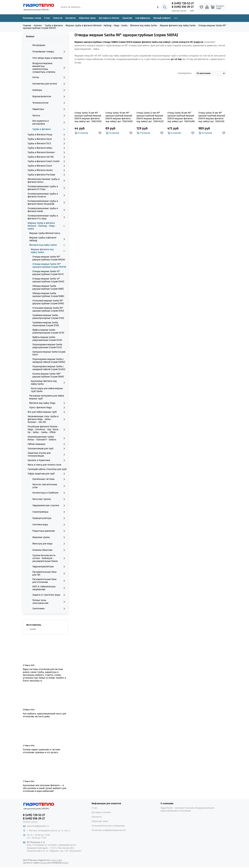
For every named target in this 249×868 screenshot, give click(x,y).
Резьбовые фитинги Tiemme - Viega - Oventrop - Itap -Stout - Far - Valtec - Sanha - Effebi (47, 429)
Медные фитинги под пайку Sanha (49, 251)
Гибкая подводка (47, 444)
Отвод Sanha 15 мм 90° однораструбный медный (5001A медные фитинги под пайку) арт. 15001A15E (88, 117)
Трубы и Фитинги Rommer (47, 153)
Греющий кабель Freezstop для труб (47, 469)
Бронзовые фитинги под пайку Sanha (49, 383)
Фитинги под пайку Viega (48, 403)
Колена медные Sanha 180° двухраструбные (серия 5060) (48, 375)
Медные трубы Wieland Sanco (45, 233)
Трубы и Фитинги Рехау (47, 135)
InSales (65, 863)
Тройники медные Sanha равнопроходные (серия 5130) (48, 317)
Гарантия (127, 18)
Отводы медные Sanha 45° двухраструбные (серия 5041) (48, 273)
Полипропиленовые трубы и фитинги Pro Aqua (47, 217)
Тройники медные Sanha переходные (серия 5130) (46, 324)
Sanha (33, 629)
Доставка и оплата (101, 812)
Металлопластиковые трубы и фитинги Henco (47, 181)
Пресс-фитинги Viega (48, 408)
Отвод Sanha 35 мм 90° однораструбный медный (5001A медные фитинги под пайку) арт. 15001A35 (212, 117)
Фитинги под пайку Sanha (48, 245)
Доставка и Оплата (109, 18)
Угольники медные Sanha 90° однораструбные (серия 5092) (48, 309)
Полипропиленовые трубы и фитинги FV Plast (47, 188)
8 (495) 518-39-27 (183, 7)
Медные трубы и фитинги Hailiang (48, 239)
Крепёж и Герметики (47, 460)
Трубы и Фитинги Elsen (47, 166)
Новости (58, 18)
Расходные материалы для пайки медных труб (47, 397)
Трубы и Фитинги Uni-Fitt (47, 157)
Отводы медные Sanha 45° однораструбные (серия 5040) (48, 280)
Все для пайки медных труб (47, 412)
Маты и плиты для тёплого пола (44, 465)
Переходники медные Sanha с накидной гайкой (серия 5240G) (49, 368)
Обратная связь (87, 18)
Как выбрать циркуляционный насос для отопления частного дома (44, 715)
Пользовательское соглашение (108, 826)
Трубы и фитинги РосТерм (47, 175)
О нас (47, 18)
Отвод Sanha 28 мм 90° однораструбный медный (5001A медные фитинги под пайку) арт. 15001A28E (181, 117)
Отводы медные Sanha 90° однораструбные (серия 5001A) (49, 266)
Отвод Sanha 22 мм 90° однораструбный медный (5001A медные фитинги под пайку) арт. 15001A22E (150, 117)
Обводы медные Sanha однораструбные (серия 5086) (48, 295)
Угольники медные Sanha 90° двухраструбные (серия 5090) (48, 302)
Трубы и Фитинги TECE (47, 144)
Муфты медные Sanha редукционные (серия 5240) (47, 339)
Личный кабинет (162, 18)
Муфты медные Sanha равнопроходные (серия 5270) (48, 331)
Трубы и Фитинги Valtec (47, 148)
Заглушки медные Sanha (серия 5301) (49, 353)
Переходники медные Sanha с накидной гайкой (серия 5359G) (49, 361)
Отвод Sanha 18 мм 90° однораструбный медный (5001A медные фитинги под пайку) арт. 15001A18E (119, 117)
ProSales (43, 863)
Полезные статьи (32, 18)
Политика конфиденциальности (109, 830)
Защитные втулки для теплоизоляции (47, 454)
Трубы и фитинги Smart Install (47, 161)
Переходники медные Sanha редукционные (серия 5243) (47, 346)
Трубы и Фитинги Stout (47, 139)
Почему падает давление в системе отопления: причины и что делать (42, 751)
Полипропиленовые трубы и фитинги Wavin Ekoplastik (47, 203)
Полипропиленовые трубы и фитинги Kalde (47, 210)
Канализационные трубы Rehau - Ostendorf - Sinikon (47, 438)
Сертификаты (143, 18)
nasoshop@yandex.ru (38, 826)
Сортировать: (185, 73)
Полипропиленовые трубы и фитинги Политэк (47, 195)
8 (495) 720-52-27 (183, 3)
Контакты (71, 18)
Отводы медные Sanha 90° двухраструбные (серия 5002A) (49, 258)
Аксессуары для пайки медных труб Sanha (47, 390)
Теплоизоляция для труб (47, 449)
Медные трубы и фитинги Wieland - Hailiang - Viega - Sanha (47, 226)
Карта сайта (57, 860)
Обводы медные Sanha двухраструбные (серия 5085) (48, 287)
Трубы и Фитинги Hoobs (47, 170)
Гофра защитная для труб (47, 474)
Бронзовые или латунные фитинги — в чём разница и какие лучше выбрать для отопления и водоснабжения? (44, 788)
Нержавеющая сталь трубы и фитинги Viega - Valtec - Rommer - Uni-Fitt (47, 419)
